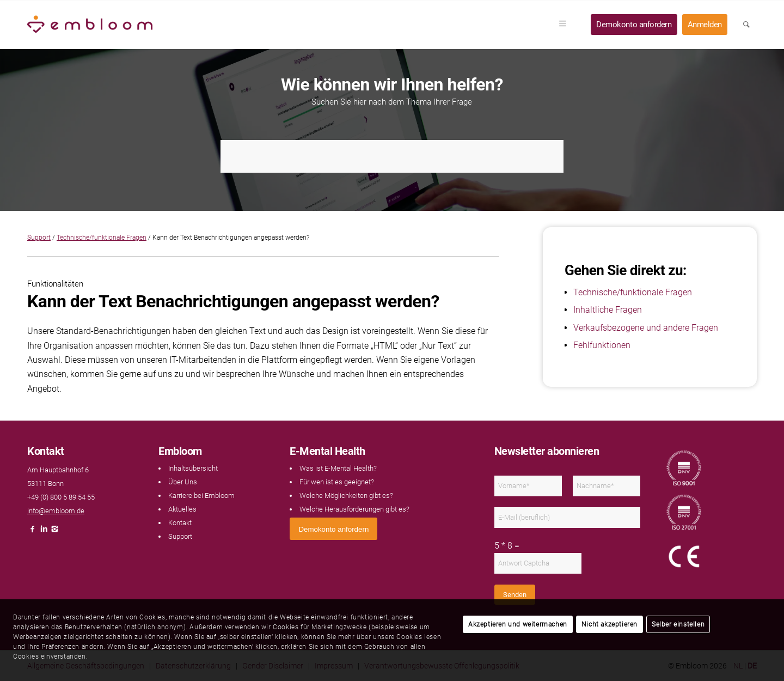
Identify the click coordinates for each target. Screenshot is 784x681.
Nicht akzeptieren (610, 624)
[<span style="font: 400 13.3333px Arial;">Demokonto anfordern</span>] (333, 529)
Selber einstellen (678, 624)
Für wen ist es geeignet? (337, 482)
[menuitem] (566, 25)
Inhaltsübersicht (193, 468)
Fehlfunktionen (602, 345)
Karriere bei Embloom (201, 495)
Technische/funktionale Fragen (102, 238)
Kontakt (180, 523)
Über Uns (183, 482)
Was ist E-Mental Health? (338, 468)
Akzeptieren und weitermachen (518, 624)
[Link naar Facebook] (33, 532)
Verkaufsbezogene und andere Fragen (646, 328)
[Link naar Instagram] (54, 532)
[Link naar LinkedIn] (44, 532)
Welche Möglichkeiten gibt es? (346, 495)
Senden (515, 595)
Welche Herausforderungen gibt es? (354, 509)
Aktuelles (182, 509)
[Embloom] (90, 25)
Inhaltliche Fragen (608, 310)
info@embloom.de (56, 511)
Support (39, 238)
